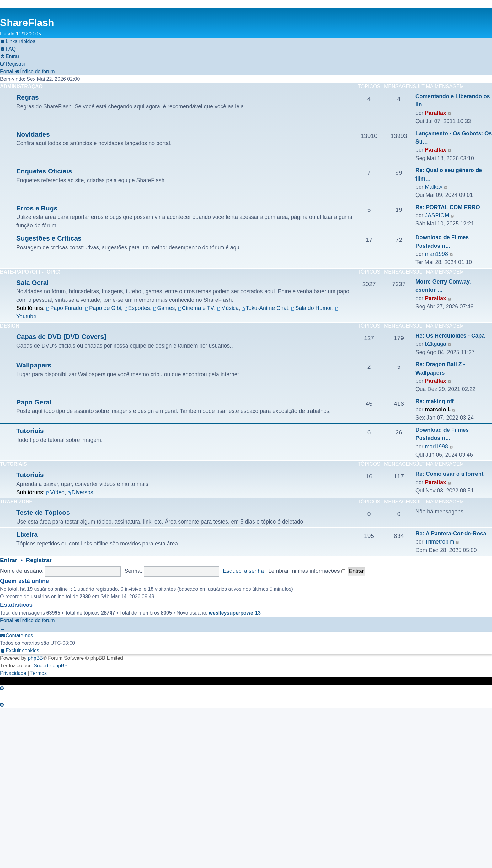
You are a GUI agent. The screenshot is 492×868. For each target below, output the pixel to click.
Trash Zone (16, 502)
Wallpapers (34, 365)
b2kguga (436, 344)
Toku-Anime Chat (265, 308)
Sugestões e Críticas (49, 238)
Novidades (33, 134)
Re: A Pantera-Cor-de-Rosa (451, 534)
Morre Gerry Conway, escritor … (443, 286)
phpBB (35, 658)
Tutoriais (30, 431)
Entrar (9, 560)
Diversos (80, 492)
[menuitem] (8, 49)
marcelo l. (438, 410)
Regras (28, 97)
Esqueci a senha (243, 571)
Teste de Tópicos (43, 512)
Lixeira (27, 534)
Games (164, 308)
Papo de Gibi (103, 308)
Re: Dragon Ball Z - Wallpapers (440, 368)
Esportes (137, 308)
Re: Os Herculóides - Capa (450, 336)
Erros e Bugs (37, 208)
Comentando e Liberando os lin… (453, 100)
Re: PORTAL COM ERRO (448, 207)
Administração (21, 87)
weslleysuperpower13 (235, 613)
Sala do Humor (312, 308)
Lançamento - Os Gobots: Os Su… (454, 138)
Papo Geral (34, 402)
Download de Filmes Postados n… (442, 241)
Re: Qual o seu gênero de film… (449, 174)
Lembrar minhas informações (307, 571)
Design (10, 326)
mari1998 (436, 254)
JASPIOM (437, 215)
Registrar (39, 560)
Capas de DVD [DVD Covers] (61, 336)
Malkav (434, 187)
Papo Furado (64, 308)
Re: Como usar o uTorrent (449, 474)
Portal (7, 71)
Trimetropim (439, 542)
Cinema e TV (196, 308)
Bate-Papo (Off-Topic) (30, 272)
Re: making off (435, 401)
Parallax (436, 113)
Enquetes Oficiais (44, 171)
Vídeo (55, 492)
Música (228, 308)
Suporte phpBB (51, 666)
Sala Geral (32, 282)
